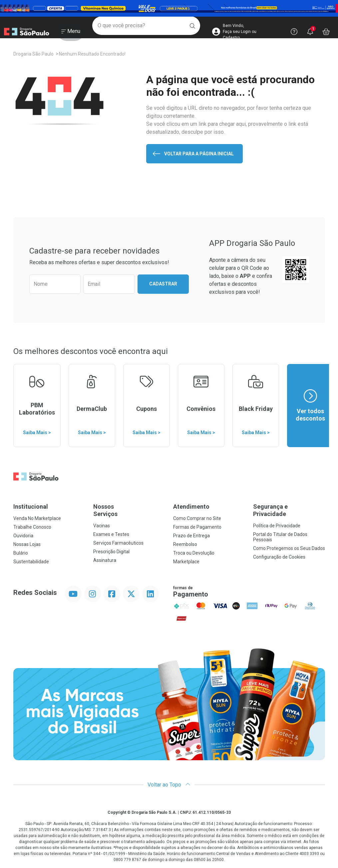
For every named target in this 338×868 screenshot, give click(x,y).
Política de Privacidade (277, 526)
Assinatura (105, 560)
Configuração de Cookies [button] (279, 557)
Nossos (129, 510)
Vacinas (102, 526)
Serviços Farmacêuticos (118, 543)
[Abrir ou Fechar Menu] (71, 33)
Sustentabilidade (31, 562)
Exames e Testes (111, 534)
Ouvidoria (23, 536)
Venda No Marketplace (37, 518)
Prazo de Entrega (191, 536)
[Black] (169, 8)
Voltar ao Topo (169, 785)
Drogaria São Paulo (33, 54)
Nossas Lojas (27, 544)
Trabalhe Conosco (32, 527)
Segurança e (289, 510)
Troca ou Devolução (194, 553)
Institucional (31, 507)
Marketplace (186, 562)
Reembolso (185, 544)
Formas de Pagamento (197, 527)
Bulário (21, 553)
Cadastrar (163, 284)
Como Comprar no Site (197, 518)
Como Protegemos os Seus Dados (289, 548)
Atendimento (191, 507)
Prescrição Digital (111, 552)
